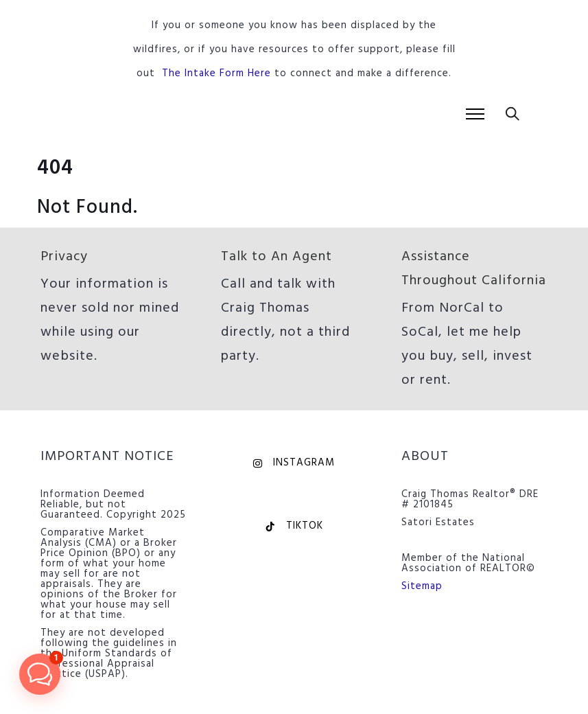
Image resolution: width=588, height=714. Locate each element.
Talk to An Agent (277, 257)
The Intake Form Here (216, 73)
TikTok (294, 526)
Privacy (64, 257)
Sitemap (422, 586)
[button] (40, 674)
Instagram (294, 463)
